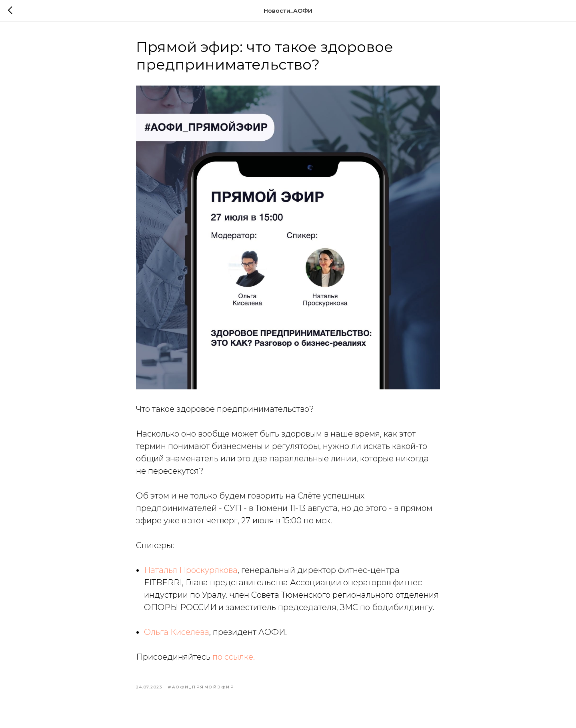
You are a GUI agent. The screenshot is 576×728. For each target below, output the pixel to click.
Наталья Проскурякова (191, 570)
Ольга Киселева (177, 632)
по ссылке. (234, 657)
